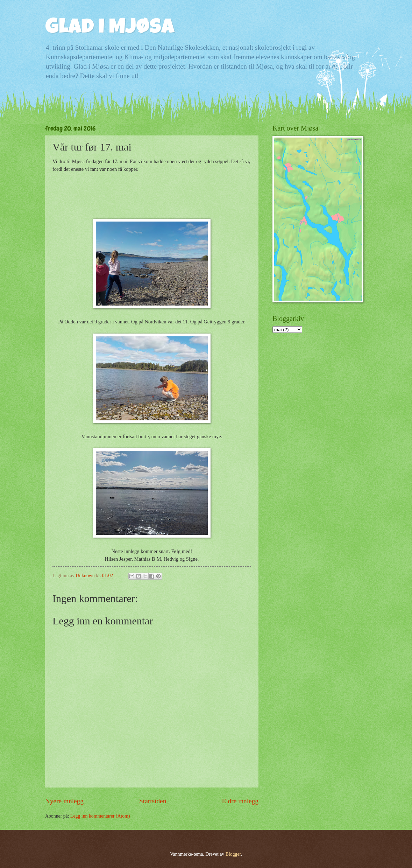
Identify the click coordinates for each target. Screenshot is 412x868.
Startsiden (153, 801)
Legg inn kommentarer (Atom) (100, 816)
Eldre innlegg (240, 801)
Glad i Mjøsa (110, 29)
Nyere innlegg (64, 801)
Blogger (233, 854)
